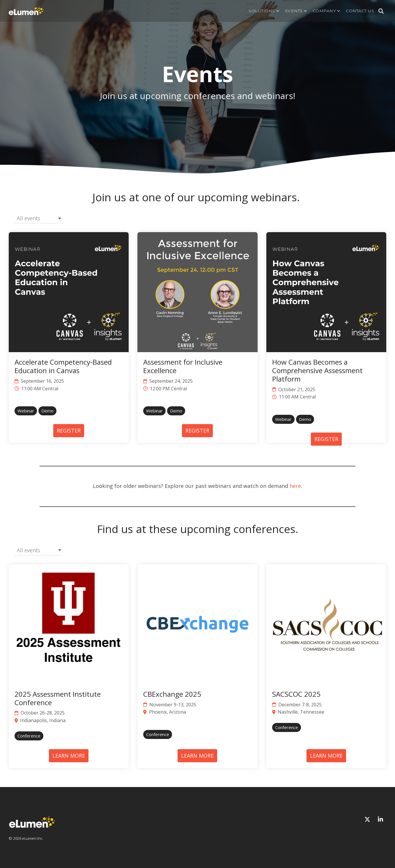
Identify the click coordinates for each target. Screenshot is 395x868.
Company (326, 11)
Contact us (360, 11)
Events (296, 11)
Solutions (264, 11)
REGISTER (69, 431)
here (295, 486)
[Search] (381, 11)
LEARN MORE (69, 756)
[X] (368, 820)
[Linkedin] (380, 820)
